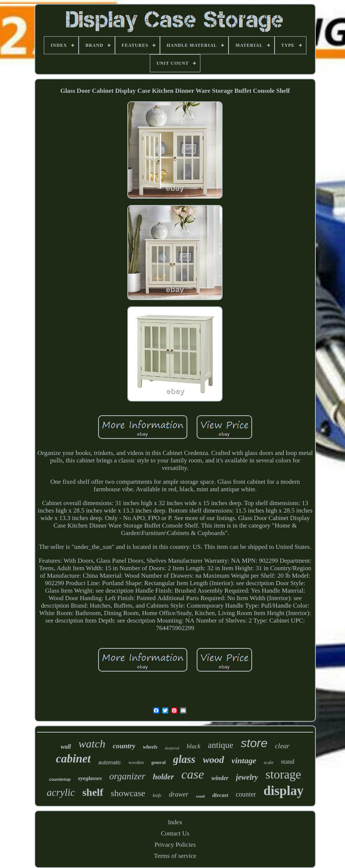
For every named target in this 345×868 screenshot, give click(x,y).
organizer (127, 776)
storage (283, 774)
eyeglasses (90, 778)
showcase (128, 793)
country (124, 746)
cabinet (73, 759)
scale (269, 762)
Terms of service (175, 856)
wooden (136, 762)
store (254, 743)
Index (175, 822)
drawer (179, 794)
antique (221, 745)
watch (92, 744)
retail (200, 796)
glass (184, 759)
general (158, 762)
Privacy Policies (175, 845)
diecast (220, 795)
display (283, 791)
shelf (93, 792)
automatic (110, 762)
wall (66, 747)
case (193, 774)
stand (288, 762)
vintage (244, 760)
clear (282, 746)
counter (246, 794)
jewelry (247, 777)
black (193, 746)
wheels (150, 747)
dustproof (172, 748)
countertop (60, 779)
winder (220, 778)
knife (157, 795)
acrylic (61, 792)
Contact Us (175, 833)
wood (214, 760)
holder (163, 777)
